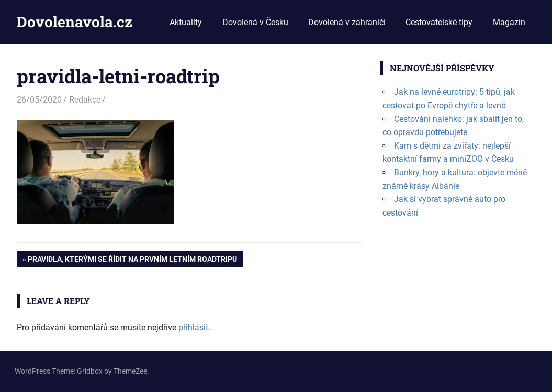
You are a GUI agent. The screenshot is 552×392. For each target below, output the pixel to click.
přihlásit (193, 327)
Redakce (85, 100)
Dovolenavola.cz (75, 22)
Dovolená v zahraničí (347, 22)
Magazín (509, 22)
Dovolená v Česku (255, 22)
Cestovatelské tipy (439, 22)
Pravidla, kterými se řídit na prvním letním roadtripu (132, 260)
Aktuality (186, 22)
